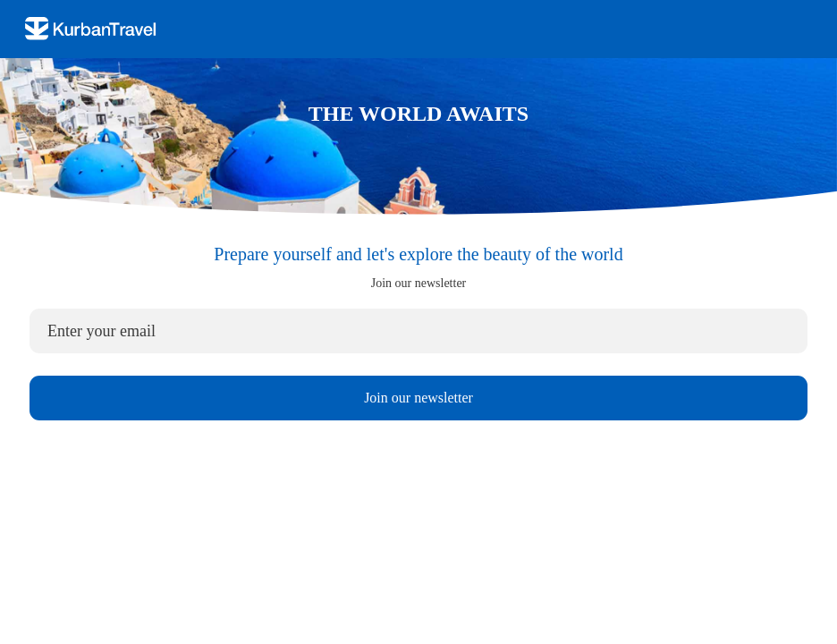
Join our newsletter (418, 398)
